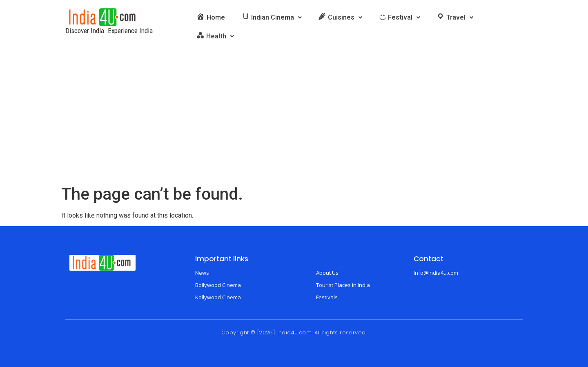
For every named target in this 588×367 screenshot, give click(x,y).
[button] (272, 18)
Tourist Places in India (343, 285)
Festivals (327, 297)
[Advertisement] (294, 123)
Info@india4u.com (436, 273)
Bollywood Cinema (218, 285)
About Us (327, 273)
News (202, 273)
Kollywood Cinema (218, 297)
